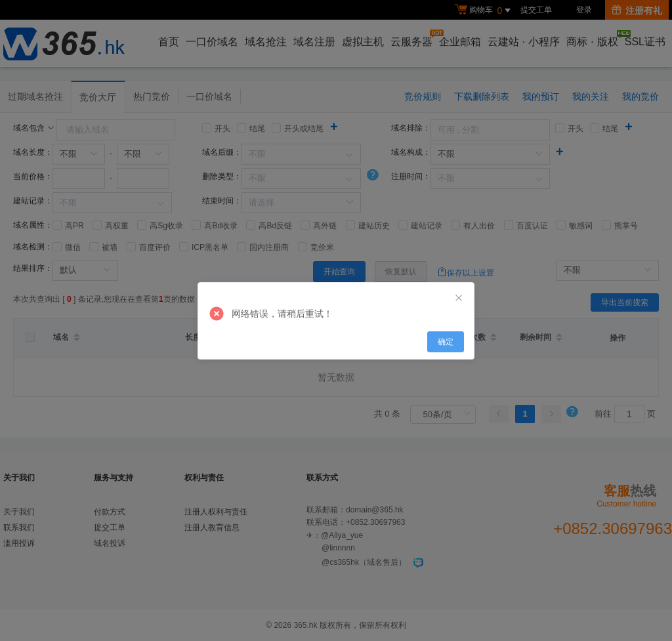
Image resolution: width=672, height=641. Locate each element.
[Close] (459, 299)
